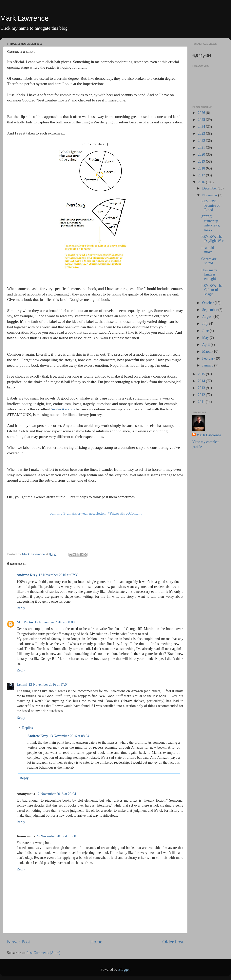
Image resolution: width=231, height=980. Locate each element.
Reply (21, 608)
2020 (202, 154)
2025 (202, 120)
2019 (202, 161)
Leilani (22, 685)
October (208, 303)
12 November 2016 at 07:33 (59, 575)
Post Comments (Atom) (43, 953)
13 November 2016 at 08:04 (69, 736)
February (209, 358)
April (206, 345)
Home (96, 942)
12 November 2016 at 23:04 (56, 794)
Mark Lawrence (24, 18)
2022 (202, 141)
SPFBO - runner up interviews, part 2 (211, 223)
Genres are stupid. (209, 261)
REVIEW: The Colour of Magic (212, 290)
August (208, 317)
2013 (202, 388)
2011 (202, 402)
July (206, 324)
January (208, 365)
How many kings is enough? (209, 274)
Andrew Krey (27, 575)
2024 (202, 127)
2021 (202, 148)
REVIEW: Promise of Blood (211, 205)
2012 (202, 395)
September (210, 310)
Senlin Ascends (63, 409)
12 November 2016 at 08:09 (55, 622)
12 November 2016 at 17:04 (48, 685)
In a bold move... (208, 250)
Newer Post (19, 942)
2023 (202, 134)
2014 (202, 381)
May (206, 338)
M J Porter (25, 622)
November (210, 195)
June (206, 331)
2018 (202, 168)
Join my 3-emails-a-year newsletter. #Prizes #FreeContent (96, 513)
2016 (202, 182)
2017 (202, 175)
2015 (202, 374)
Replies (28, 728)
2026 (202, 113)
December (210, 188)
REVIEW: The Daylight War (212, 239)
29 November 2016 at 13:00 (56, 836)
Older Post (173, 942)
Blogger (124, 970)
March (207, 351)
